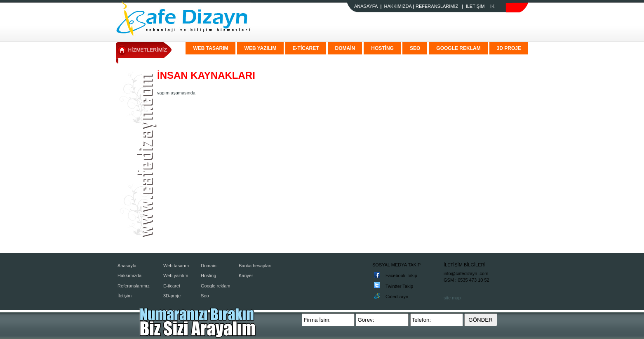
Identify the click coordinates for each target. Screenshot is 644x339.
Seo (205, 296)
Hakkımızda (129, 275)
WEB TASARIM (210, 48)
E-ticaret (172, 286)
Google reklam (216, 286)
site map (452, 298)
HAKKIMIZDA (398, 6)
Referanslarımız (134, 286)
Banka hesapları (255, 266)
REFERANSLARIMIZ (437, 6)
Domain (209, 266)
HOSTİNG (382, 48)
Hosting (208, 275)
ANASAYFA (366, 6)
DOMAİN (345, 48)
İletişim (125, 296)
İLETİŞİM (475, 6)
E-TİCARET (306, 48)
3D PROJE (509, 48)
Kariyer (246, 275)
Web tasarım (176, 266)
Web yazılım (176, 275)
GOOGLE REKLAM (458, 48)
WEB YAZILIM (261, 48)
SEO (415, 48)
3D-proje (172, 296)
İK (492, 6)
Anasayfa (127, 266)
